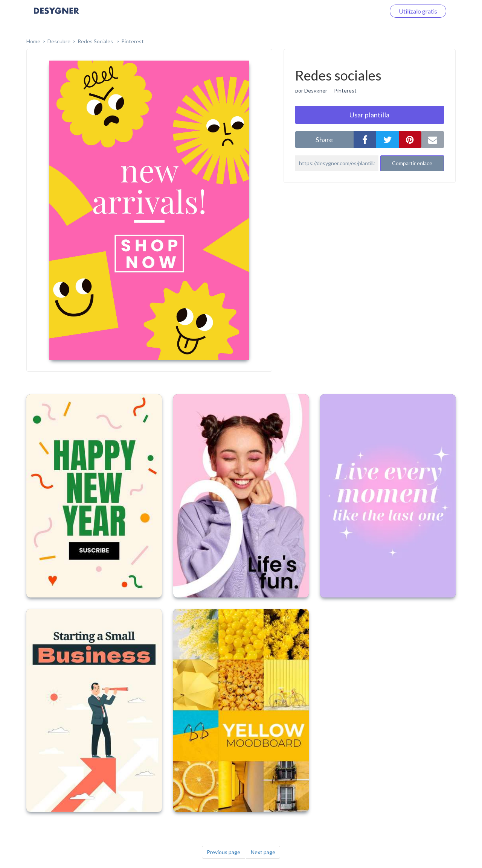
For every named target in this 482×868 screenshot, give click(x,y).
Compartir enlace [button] (412, 163)
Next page (263, 852)
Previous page (223, 852)
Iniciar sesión (359, 11)
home (33, 41)
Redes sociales (96, 41)
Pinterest (133, 41)
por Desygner (311, 90)
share (324, 140)
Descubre (59, 41)
